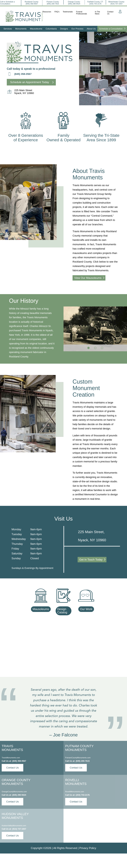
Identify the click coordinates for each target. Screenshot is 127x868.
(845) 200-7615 (83, 761)
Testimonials (68, 12)
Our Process (77, 29)
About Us (91, 29)
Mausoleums (36, 29)
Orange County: (74, 3)
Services (8, 29)
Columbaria (51, 29)
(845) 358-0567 (23, 74)
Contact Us (110, 13)
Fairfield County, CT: (95, 3)
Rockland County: (32, 3)
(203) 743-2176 (83, 795)
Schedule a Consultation (112, 29)
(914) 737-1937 (19, 829)
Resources (47, 12)
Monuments (21, 29)
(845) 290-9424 (19, 795)
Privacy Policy (88, 848)
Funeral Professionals (81, 13)
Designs (64, 29)
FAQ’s (57, 12)
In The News (97, 13)
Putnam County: (53, 3)
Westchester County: (116, 3)
